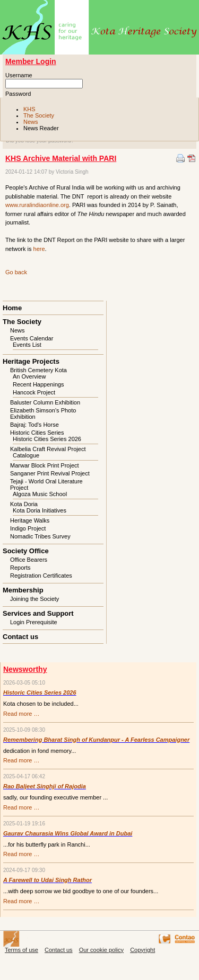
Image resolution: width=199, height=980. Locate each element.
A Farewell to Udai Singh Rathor (47, 880)
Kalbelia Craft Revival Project (48, 449)
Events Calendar (32, 338)
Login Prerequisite (34, 622)
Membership (23, 590)
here (39, 249)
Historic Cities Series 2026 (47, 439)
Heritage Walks (30, 520)
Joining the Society (34, 599)
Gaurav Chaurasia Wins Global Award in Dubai (68, 833)
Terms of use (21, 950)
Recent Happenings (38, 384)
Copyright (142, 950)
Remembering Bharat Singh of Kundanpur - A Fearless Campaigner (96, 740)
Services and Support (38, 613)
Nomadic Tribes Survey (40, 536)
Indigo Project (28, 528)
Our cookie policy (101, 950)
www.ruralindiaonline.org (37, 205)
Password (18, 94)
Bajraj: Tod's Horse (34, 425)
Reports (20, 568)
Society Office (26, 551)
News (31, 122)
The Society (39, 115)
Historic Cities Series (37, 433)
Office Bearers (29, 560)
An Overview (29, 376)
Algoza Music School (40, 494)
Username (19, 75)
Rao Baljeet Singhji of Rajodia (45, 786)
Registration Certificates (41, 576)
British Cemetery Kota (38, 370)
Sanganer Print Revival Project (50, 473)
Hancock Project (34, 392)
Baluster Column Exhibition (45, 402)
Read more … (21, 714)
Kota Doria (24, 504)
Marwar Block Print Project (45, 465)
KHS (29, 109)
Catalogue (26, 455)
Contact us (20, 637)
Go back (16, 272)
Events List (27, 345)
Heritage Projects (31, 361)
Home (12, 308)
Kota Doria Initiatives (40, 510)
